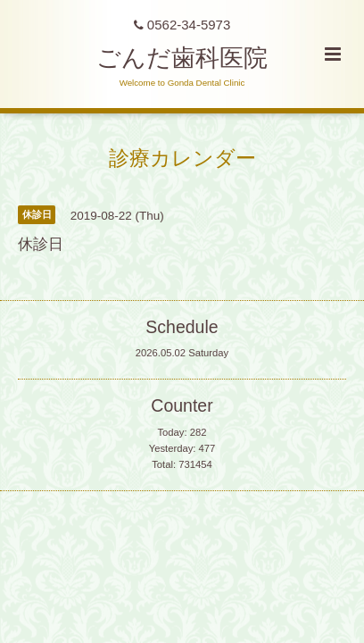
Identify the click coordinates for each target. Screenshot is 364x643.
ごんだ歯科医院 (182, 58)
